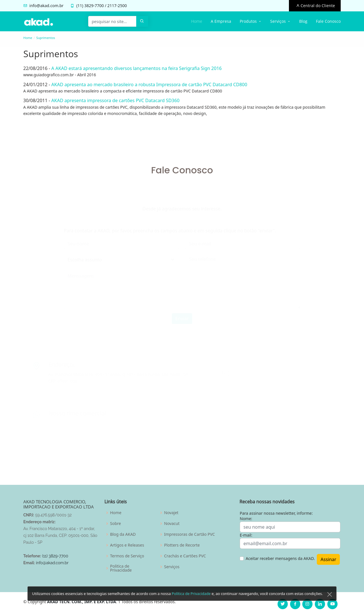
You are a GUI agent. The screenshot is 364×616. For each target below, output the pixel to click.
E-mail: (246, 535)
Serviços (172, 567)
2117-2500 (117, 6)
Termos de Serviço (127, 556)
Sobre (115, 524)
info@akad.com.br (46, 6)
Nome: (246, 519)
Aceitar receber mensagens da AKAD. (280, 558)
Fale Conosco (328, 21)
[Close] (330, 602)
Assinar (328, 559)
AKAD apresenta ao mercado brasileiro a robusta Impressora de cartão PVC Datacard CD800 (147, 85)
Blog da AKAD (123, 534)
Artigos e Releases (127, 545)
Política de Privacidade (191, 601)
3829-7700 (94, 6)
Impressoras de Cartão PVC (190, 534)
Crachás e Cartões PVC (185, 556)
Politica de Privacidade (121, 568)
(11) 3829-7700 (55, 556)
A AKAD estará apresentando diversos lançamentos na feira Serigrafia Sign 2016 (134, 68)
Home (197, 21)
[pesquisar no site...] (112, 21)
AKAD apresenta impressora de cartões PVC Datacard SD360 (113, 100)
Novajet (171, 513)
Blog (303, 21)
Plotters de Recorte (182, 545)
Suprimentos (45, 38)
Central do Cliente (317, 6)
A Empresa (221, 21)
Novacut (172, 524)
